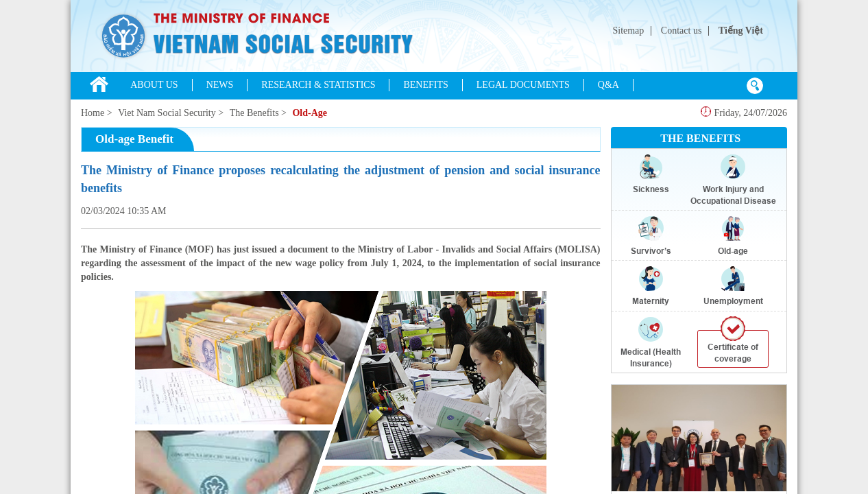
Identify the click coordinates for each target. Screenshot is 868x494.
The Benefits (254, 113)
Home (93, 113)
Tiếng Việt (741, 31)
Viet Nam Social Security (167, 113)
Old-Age (310, 113)
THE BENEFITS (700, 138)
